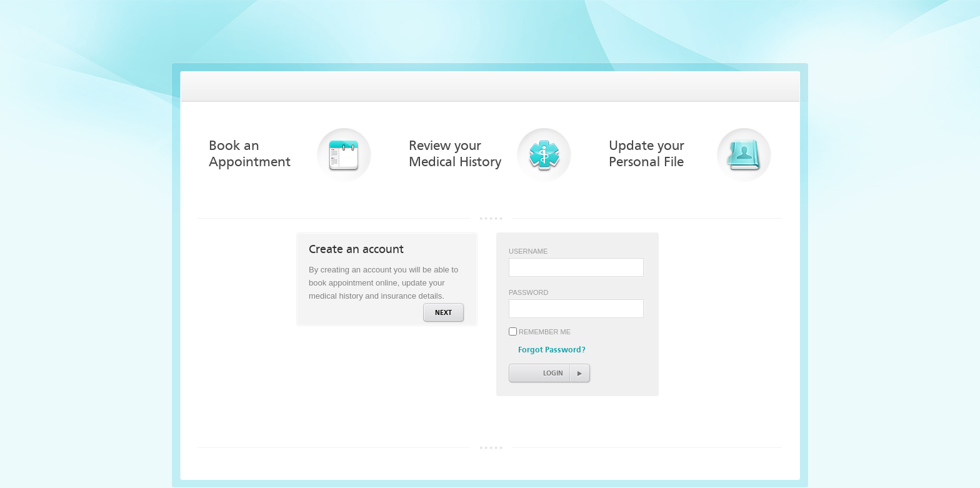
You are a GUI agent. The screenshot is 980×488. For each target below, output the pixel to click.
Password (528, 292)
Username (528, 251)
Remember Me (545, 332)
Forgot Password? (552, 350)
